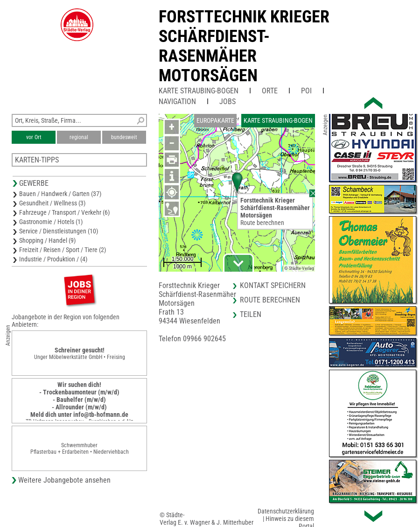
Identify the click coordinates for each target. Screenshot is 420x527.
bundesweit (124, 137)
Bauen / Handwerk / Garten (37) (60, 194)
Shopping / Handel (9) (47, 240)
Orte (270, 91)
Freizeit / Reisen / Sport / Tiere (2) (63, 250)
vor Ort (34, 137)
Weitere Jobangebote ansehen (64, 480)
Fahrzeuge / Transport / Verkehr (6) (64, 212)
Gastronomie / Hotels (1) (51, 222)
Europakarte (215, 120)
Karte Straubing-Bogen (199, 91)
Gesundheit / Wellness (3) (52, 203)
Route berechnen (262, 223)
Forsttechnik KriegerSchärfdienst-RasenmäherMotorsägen (244, 46)
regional (79, 137)
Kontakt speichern (273, 285)
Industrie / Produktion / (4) (53, 259)
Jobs (227, 102)
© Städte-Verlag (299, 268)
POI (306, 91)
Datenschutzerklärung (286, 511)
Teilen (251, 314)
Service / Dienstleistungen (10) (59, 231)
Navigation (177, 102)
